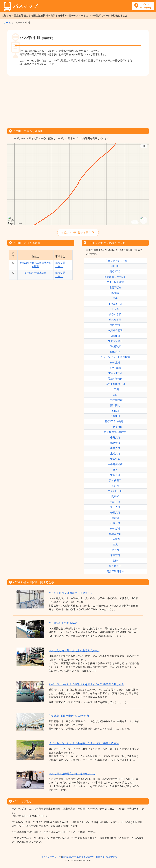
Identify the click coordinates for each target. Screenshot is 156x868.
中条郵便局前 (115, 464)
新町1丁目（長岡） (115, 421)
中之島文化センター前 (115, 261)
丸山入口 (115, 507)
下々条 (115, 309)
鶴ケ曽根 (115, 325)
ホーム (7, 23)
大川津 (115, 518)
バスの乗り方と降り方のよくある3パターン (74, 650)
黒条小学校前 (115, 379)
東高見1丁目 (115, 373)
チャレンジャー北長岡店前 (115, 357)
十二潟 (115, 389)
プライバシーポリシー (50, 857)
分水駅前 (115, 539)
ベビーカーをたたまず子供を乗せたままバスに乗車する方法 (84, 743)
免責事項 (100, 857)
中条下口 (115, 475)
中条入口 (115, 448)
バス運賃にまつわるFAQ (63, 623)
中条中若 (115, 459)
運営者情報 (111, 857)
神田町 (115, 266)
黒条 (115, 298)
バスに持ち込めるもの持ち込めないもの (72, 773)
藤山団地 (115, 405)
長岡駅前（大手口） (115, 277)
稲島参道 (115, 443)
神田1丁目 (115, 502)
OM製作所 (115, 346)
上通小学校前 (115, 400)
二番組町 (115, 416)
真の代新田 (115, 480)
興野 (115, 561)
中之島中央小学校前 (115, 432)
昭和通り (115, 352)
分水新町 (115, 529)
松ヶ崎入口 (115, 566)
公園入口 (115, 512)
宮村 (115, 470)
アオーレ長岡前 (115, 282)
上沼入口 (115, 454)
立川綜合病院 (115, 330)
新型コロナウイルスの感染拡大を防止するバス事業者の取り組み (86, 684)
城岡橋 (115, 293)
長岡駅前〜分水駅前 (35, 273)
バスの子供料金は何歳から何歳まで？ (71, 593)
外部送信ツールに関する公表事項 (78, 857)
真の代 (115, 486)
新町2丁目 (115, 272)
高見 (115, 545)
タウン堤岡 (115, 368)
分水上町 (115, 363)
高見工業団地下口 (115, 384)
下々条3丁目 (115, 304)
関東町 (115, 496)
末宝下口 (115, 555)
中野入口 (115, 438)
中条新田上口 (115, 491)
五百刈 (115, 411)
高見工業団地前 (115, 571)
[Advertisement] (78, 101)
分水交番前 (115, 320)
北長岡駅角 (115, 288)
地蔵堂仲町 (115, 534)
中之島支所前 (115, 427)
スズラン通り (115, 341)
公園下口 (115, 523)
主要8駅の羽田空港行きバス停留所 (69, 716)
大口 (115, 395)
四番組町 (115, 336)
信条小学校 (115, 314)
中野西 (115, 550)
